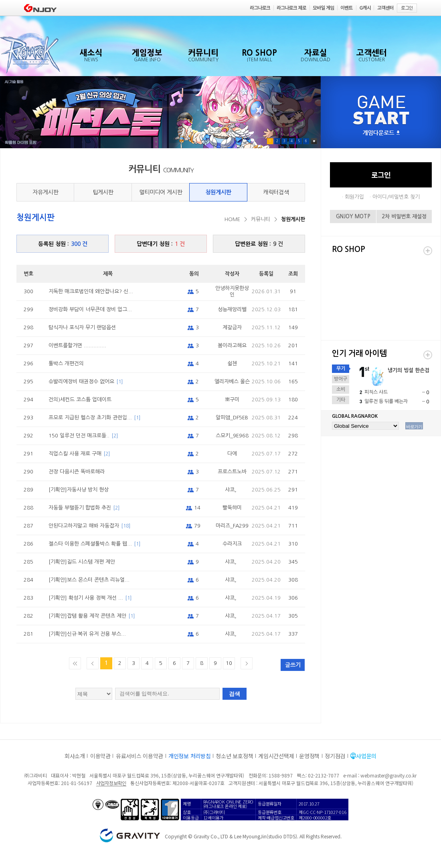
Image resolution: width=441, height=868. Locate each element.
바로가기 (414, 427)
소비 (341, 389)
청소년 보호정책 (234, 756)
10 (229, 663)
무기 (341, 369)
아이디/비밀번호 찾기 (396, 197)
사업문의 (366, 756)
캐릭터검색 (276, 192)
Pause (314, 141)
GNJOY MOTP (353, 216)
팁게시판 (103, 192)
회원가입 (354, 197)
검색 (235, 694)
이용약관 (100, 756)
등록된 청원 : (63, 244)
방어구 (341, 379)
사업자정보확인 (111, 783)
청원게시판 (218, 192)
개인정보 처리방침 (189, 756)
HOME (232, 219)
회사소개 (75, 756)
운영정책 (309, 756)
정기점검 (335, 756)
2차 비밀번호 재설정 (404, 216)
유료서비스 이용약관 (140, 756)
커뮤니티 (261, 219)
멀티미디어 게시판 (161, 192)
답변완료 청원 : (259, 244)
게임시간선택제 (276, 756)
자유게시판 (46, 192)
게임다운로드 (381, 133)
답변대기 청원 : (161, 244)
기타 (341, 400)
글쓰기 (293, 665)
